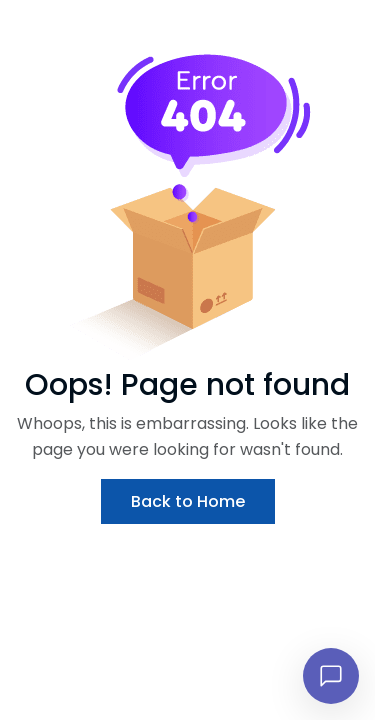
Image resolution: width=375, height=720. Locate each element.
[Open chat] (331, 676)
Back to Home (188, 501)
